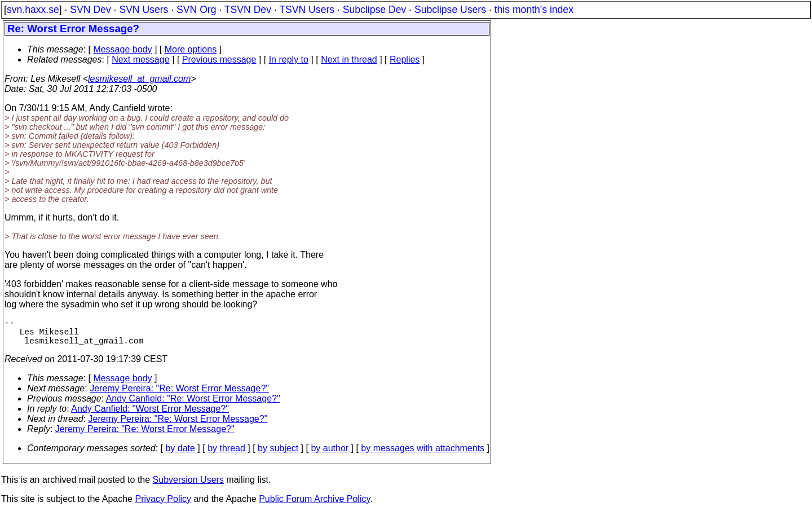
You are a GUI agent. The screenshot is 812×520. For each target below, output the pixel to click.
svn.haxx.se (33, 10)
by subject (278, 455)
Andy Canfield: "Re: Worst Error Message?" (193, 405)
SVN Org (196, 10)
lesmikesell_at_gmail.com (139, 79)
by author (330, 455)
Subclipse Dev (374, 10)
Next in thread (349, 60)
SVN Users (144, 10)
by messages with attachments (423, 455)
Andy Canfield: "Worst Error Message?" (150, 415)
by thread (226, 455)
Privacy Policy (163, 506)
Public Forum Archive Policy (314, 506)
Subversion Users (188, 486)
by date (180, 455)
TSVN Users (307, 10)
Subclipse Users (450, 10)
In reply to (289, 60)
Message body (122, 49)
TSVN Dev (248, 10)
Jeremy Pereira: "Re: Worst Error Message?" (179, 395)
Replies (405, 60)
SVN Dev (90, 10)
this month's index (534, 10)
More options (191, 49)
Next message (140, 60)
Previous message (219, 60)
